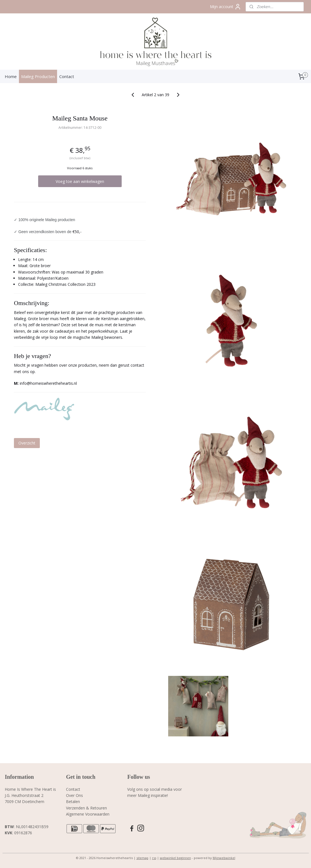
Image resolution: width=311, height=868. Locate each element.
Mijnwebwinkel (224, 858)
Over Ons (74, 795)
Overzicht (27, 443)
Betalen (73, 801)
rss (154, 858)
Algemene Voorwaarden (88, 814)
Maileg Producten (38, 76)
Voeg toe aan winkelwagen (80, 181)
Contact (67, 76)
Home (11, 76)
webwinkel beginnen (175, 858)
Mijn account (226, 7)
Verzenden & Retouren (86, 808)
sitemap (142, 858)
